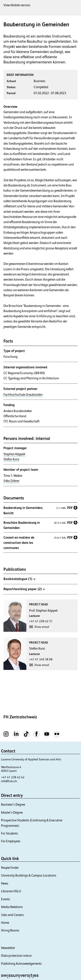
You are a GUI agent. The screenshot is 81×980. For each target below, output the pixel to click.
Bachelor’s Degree (13, 804)
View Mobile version (17, 5)
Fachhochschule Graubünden (23, 395)
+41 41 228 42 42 (13, 777)
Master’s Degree (12, 812)
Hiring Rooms (10, 930)
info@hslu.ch (9, 781)
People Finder (10, 868)
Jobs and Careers (12, 915)
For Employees (11, 841)
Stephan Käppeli (14, 454)
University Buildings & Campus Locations (29, 875)
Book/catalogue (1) (19, 579)
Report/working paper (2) (24, 589)
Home (5, 923)
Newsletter (8, 948)
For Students (10, 833)
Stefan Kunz (11, 459)
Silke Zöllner (11, 481)
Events (6, 899)
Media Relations (12, 907)
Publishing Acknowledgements (21, 964)
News (5, 883)
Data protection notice (16, 956)
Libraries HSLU (11, 891)
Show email (42, 627)
